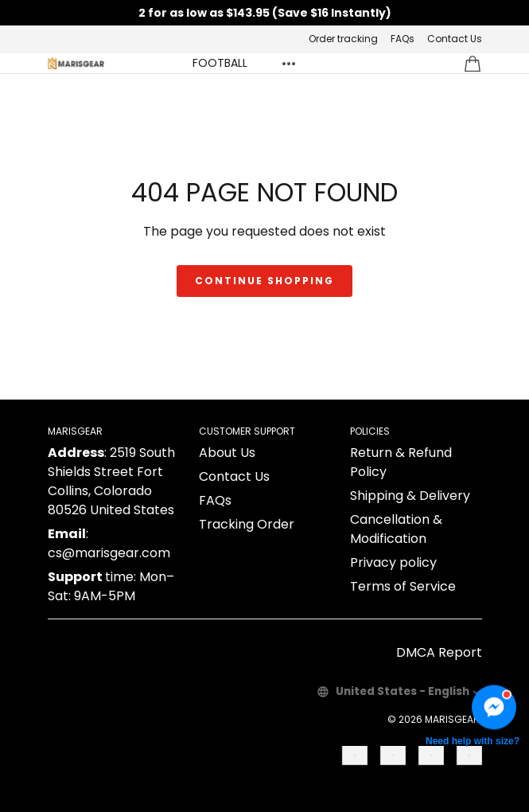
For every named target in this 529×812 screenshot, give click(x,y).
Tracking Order (247, 524)
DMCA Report (439, 652)
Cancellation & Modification (396, 529)
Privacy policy (393, 562)
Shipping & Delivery (410, 496)
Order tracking (343, 39)
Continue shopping (264, 281)
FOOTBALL (220, 63)
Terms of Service (403, 586)
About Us (227, 453)
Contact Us (455, 39)
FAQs (403, 39)
